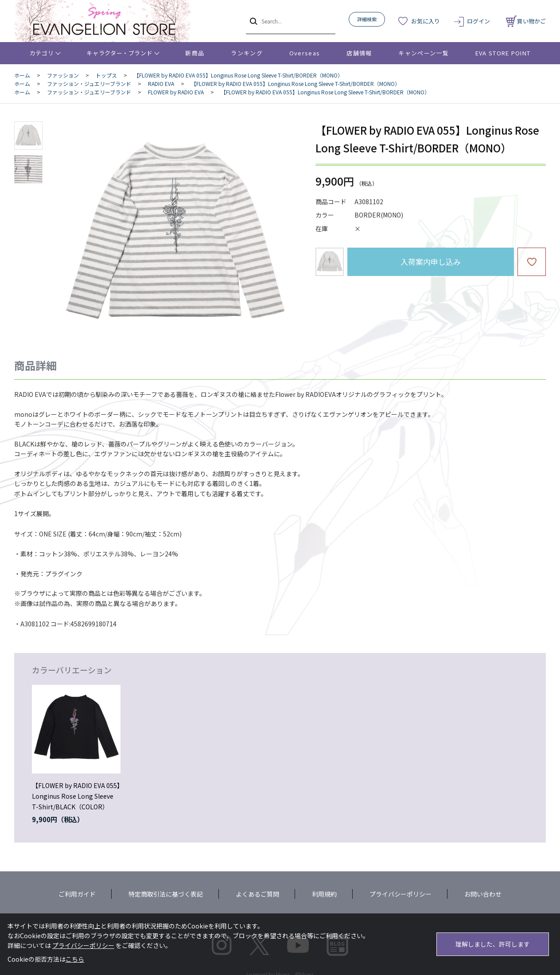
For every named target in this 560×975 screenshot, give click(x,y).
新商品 (195, 53)
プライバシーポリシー (401, 894)
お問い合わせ (483, 894)
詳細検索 (367, 19)
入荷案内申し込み (431, 262)
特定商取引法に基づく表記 (166, 894)
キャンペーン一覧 (423, 53)
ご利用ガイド (77, 894)
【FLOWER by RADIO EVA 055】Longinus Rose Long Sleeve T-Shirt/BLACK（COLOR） (76, 796)
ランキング (247, 53)
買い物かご (526, 21)
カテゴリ (42, 53)
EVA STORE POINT (503, 53)
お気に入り (426, 21)
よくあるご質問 (257, 894)
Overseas (305, 53)
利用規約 (324, 894)
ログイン (478, 21)
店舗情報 (359, 53)
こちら (75, 959)
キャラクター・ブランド (119, 53)
